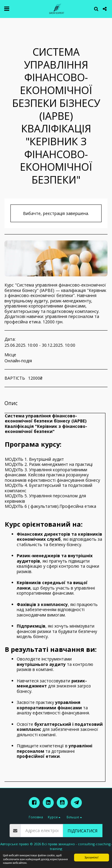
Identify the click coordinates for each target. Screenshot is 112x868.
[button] (7, 9)
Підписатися (82, 831)
